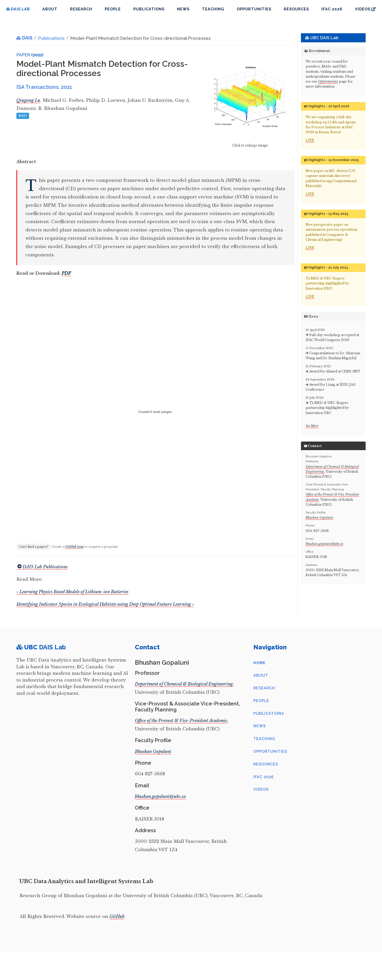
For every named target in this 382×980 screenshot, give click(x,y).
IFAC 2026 (332, 9)
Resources (296, 9)
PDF (66, 273)
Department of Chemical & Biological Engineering (184, 684)
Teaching (213, 9)
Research (81, 9)
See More (312, 426)
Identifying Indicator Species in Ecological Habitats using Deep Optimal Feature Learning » (105, 604)
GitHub (117, 916)
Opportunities (254, 9)
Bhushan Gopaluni (319, 518)
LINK (310, 140)
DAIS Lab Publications (42, 567)
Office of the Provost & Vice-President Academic (181, 721)
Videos (365, 9)
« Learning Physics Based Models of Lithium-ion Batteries (72, 592)
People (113, 9)
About (50, 9)
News (183, 9)
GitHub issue (74, 547)
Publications (149, 9)
